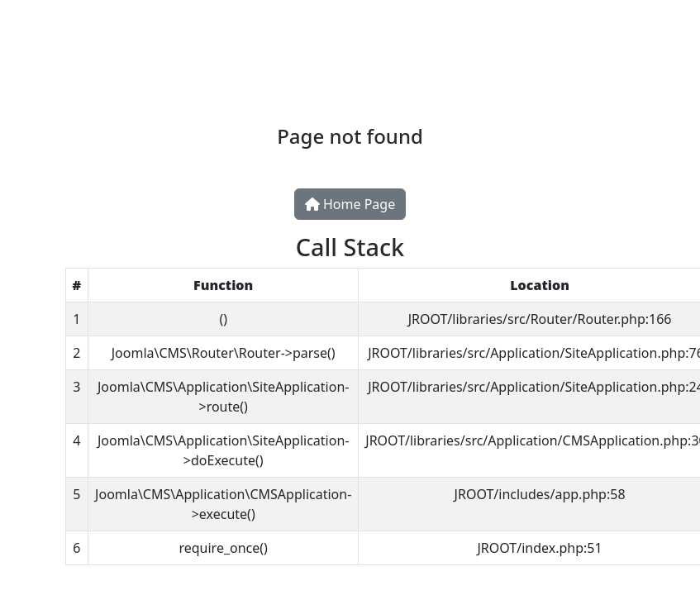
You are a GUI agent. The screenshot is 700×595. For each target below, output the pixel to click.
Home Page (350, 204)
